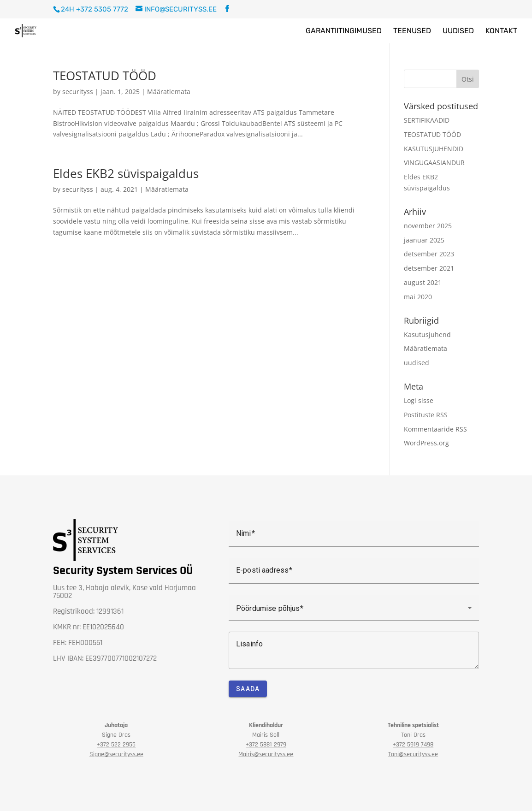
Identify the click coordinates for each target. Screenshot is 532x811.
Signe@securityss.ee (116, 754)
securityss (78, 92)
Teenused (412, 31)
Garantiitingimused (344, 31)
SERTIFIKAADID (427, 120)
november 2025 (428, 226)
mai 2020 (418, 297)
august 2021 (423, 282)
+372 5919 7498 (413, 745)
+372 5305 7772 (102, 9)
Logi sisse (419, 400)
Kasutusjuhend (427, 334)
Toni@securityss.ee (413, 754)
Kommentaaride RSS (435, 429)
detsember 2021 (429, 268)
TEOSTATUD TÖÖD (105, 76)
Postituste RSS (426, 415)
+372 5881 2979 (266, 745)
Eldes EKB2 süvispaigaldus (126, 173)
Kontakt (501, 31)
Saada (248, 689)
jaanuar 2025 (424, 240)
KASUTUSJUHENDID (434, 149)
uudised (417, 363)
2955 (116, 745)
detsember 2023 (429, 254)
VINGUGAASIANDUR (434, 163)
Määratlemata (169, 92)
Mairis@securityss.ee (266, 754)
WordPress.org (426, 443)
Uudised (458, 31)
